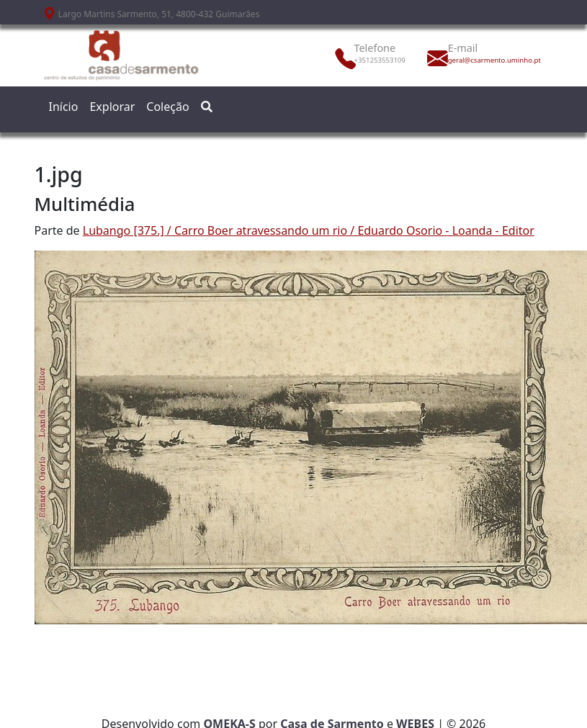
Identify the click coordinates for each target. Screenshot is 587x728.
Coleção (167, 107)
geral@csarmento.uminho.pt (480, 60)
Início (64, 107)
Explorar (112, 107)
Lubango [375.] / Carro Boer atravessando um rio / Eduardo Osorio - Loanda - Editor (309, 230)
